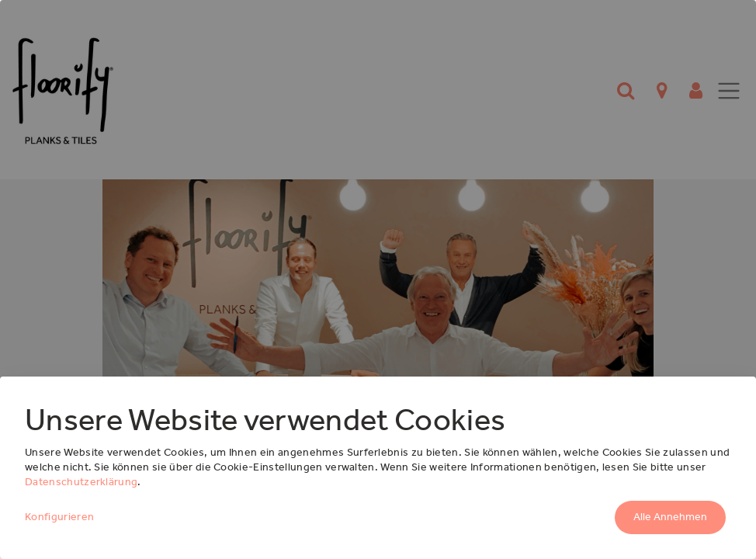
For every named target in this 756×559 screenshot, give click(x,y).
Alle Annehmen (670, 517)
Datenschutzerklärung (81, 482)
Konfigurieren (59, 517)
